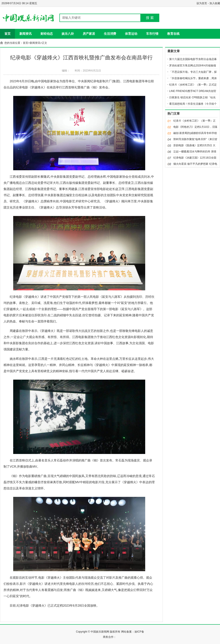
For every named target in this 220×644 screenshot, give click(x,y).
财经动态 (47, 34)
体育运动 (131, 34)
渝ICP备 (139, 632)
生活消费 (110, 34)
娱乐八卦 (68, 34)
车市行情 (152, 34)
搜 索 (150, 18)
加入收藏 (215, 3)
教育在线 (173, 34)
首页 (7, 34)
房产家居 (89, 34)
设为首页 (202, 3)
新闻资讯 (26, 34)
